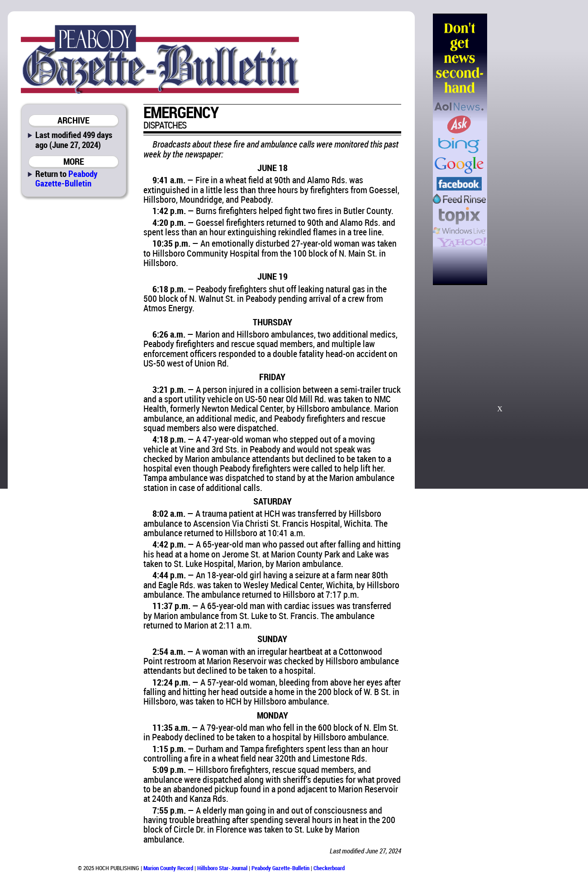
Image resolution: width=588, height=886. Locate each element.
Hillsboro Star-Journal (222, 868)
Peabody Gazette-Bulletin (66, 178)
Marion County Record (168, 868)
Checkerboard (329, 868)
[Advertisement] (533, 149)
